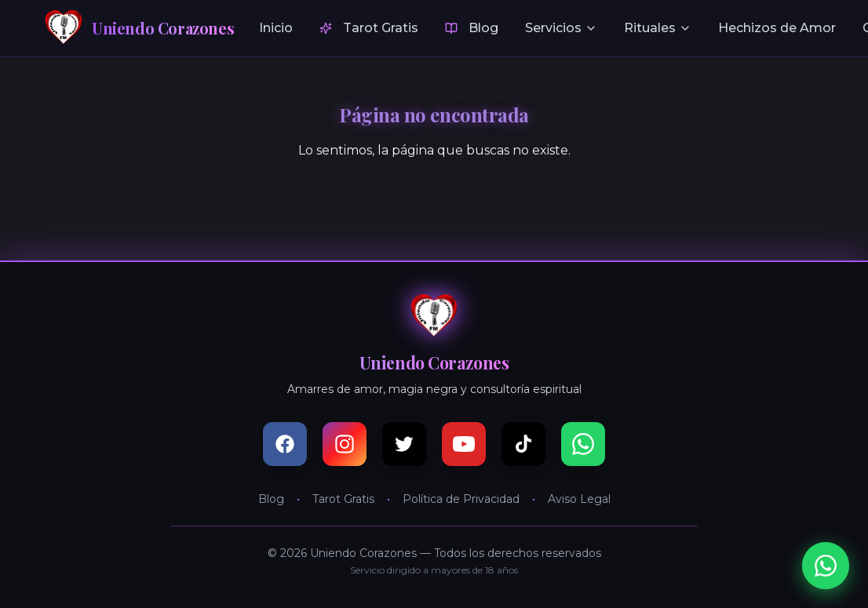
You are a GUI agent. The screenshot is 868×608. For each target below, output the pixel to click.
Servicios (561, 28)
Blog (472, 28)
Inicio (276, 28)
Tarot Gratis (369, 28)
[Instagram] (345, 444)
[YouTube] (464, 444)
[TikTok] (523, 444)
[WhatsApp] (583, 444)
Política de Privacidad (461, 499)
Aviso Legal (579, 499)
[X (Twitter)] (404, 444)
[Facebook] (285, 444)
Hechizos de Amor (777, 28)
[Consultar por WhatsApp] (826, 566)
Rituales (658, 28)
